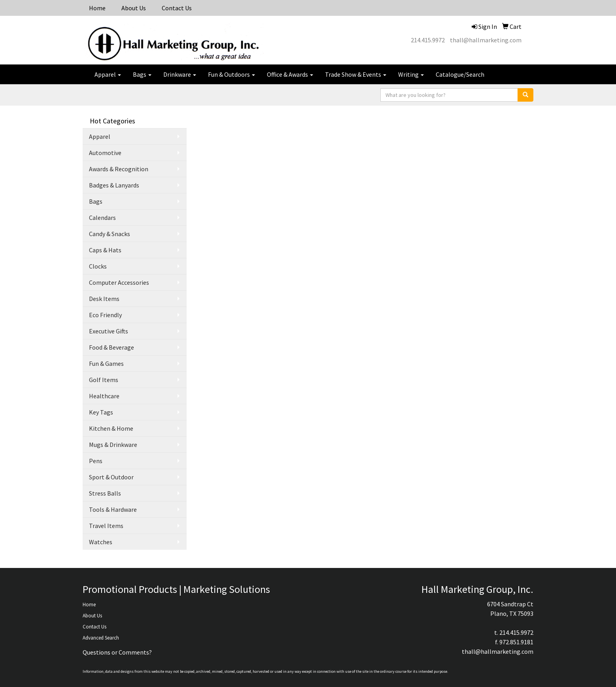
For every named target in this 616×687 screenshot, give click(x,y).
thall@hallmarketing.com (486, 40)
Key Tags (101, 412)
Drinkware (180, 74)
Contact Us (177, 8)
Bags (142, 74)
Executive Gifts (109, 331)
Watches (101, 542)
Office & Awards (290, 74)
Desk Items (104, 299)
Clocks (98, 266)
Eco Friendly (105, 315)
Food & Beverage (111, 347)
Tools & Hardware (113, 509)
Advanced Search (101, 638)
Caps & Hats (105, 250)
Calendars (102, 218)
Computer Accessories (119, 282)
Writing (411, 74)
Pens (96, 461)
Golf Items (104, 380)
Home (97, 8)
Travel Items (106, 526)
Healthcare (104, 396)
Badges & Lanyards (114, 185)
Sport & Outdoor (111, 477)
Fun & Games (106, 363)
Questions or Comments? (117, 652)
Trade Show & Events (356, 74)
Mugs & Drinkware (113, 445)
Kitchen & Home (111, 428)
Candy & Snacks (110, 234)
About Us (134, 8)
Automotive (105, 153)
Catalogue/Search (460, 74)
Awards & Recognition (119, 169)
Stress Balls (105, 493)
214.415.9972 (428, 40)
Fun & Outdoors (231, 74)
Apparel (108, 74)
